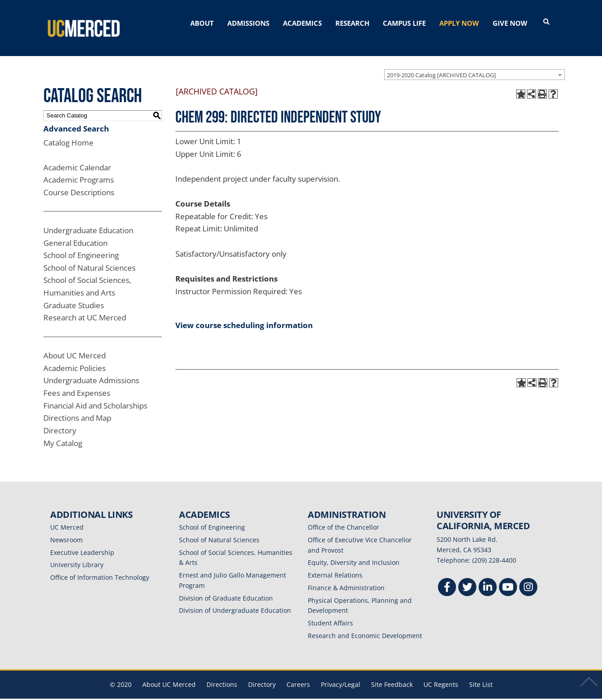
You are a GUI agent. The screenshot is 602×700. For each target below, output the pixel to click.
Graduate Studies (74, 294)
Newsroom (66, 529)
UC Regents (441, 674)
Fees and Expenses (77, 383)
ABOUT (202, 23)
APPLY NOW (459, 23)
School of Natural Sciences (89, 257)
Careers (298, 674)
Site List (481, 674)
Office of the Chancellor (343, 517)
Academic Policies (75, 357)
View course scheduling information (244, 314)
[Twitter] (467, 578)
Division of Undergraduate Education (235, 600)
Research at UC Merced (85, 307)
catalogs (171, 694)
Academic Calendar (77, 157)
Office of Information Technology (100, 567)
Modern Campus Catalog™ (408, 694)
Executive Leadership (82, 542)
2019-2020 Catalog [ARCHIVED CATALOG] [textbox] (441, 64)
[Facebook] (447, 578)
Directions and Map (77, 407)
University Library (77, 554)
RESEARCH (352, 23)
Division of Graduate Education (226, 587)
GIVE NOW (510, 23)
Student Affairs (330, 613)
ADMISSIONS (248, 23)
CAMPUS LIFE (404, 23)
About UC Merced (75, 345)
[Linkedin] (488, 578)
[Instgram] (528, 578)
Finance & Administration (346, 577)
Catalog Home (68, 132)
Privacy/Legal (341, 674)
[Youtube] (508, 578)
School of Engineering (81, 245)
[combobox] (475, 64)
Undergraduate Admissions (91, 370)
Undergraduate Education (88, 219)
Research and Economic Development (365, 625)
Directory (60, 420)
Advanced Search (76, 118)
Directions (222, 674)
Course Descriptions (79, 182)
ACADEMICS (302, 23)
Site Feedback (392, 674)
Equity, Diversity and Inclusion (354, 552)
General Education (75, 232)
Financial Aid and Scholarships (95, 395)
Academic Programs (79, 169)
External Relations (335, 565)
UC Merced (67, 517)
